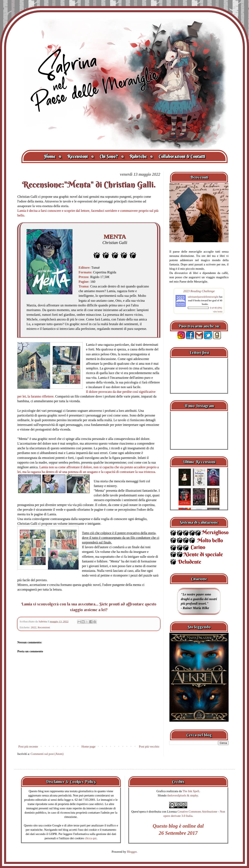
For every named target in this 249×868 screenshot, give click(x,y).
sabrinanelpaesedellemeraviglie (203, 297)
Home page (88, 747)
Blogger (132, 852)
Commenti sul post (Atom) (47, 754)
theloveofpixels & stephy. (183, 795)
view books (218, 312)
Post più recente (28, 747)
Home (53, 156)
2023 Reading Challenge (199, 291)
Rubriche (142, 156)
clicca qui (91, 838)
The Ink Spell (191, 791)
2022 (34, 627)
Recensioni (81, 156)
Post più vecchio (149, 747)
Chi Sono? (112, 156)
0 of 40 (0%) (216, 308)
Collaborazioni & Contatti (182, 156)
